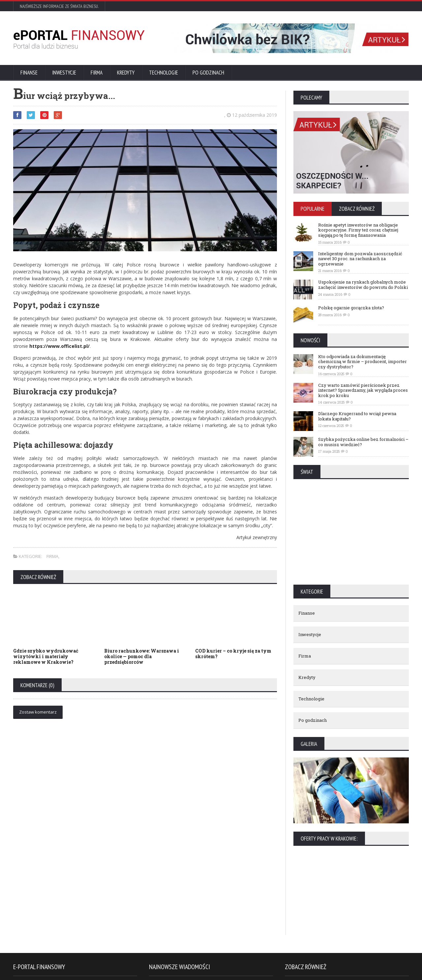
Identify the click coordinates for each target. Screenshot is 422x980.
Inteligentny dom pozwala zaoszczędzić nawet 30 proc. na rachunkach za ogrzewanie (360, 259)
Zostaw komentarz (38, 712)
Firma (97, 73)
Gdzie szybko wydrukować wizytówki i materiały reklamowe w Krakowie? (46, 656)
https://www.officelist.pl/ (60, 346)
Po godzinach (208, 73)
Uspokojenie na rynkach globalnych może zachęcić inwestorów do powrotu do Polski (363, 285)
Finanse (29, 73)
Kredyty (126, 73)
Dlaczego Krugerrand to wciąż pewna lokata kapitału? (357, 416)
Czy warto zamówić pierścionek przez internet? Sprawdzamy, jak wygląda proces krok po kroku (363, 390)
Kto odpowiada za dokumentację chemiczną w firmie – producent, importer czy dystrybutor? (362, 362)
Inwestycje (64, 73)
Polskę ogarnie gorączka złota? (351, 308)
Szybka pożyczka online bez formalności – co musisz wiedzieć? (363, 442)
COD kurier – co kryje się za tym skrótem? (233, 654)
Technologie (164, 73)
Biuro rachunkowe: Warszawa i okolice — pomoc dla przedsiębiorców (142, 656)
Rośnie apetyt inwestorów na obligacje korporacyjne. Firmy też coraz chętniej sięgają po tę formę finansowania (358, 230)
